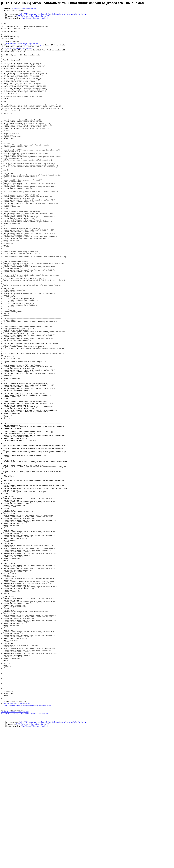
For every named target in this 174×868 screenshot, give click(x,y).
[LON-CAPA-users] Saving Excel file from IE (33, 16)
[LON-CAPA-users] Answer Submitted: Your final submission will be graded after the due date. (53, 14)
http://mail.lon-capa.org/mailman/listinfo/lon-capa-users (27, 842)
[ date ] (23, 18)
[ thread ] (30, 18)
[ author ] (44, 18)
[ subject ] (37, 18)
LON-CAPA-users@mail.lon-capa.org (17, 840)
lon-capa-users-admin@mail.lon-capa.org (23, 48)
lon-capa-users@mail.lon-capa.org (24, 8)
